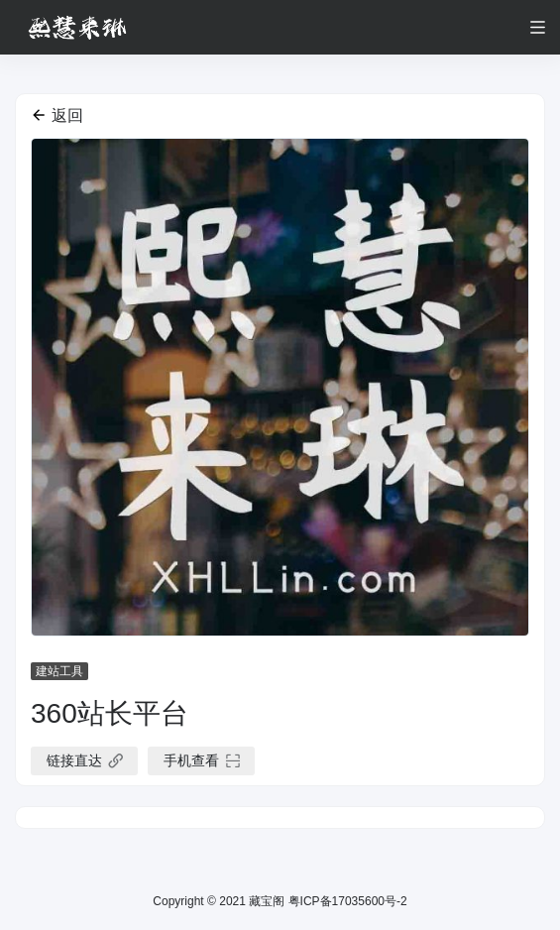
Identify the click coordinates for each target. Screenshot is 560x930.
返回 (57, 116)
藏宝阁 (267, 901)
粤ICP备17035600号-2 (345, 901)
